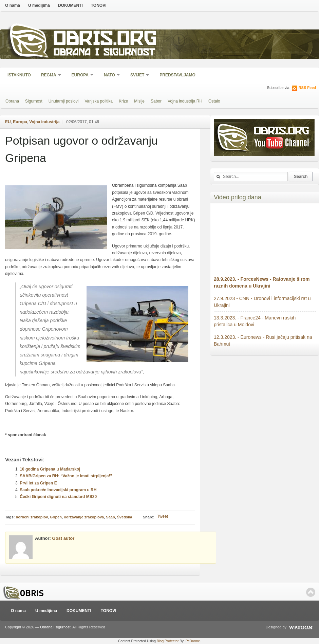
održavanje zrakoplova (84, 517)
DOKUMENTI (70, 5)
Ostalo (214, 101)
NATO (110, 76)
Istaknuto (19, 75)
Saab (110, 517)
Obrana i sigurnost (104, 53)
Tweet (163, 516)
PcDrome (193, 641)
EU (8, 122)
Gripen (56, 517)
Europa (80, 76)
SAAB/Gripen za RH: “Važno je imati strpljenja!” (66, 476)
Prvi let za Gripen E (38, 483)
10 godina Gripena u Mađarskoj (50, 469)
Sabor (156, 101)
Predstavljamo (177, 75)
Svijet (138, 76)
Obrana (12, 101)
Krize (123, 101)
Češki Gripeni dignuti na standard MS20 (58, 497)
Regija (49, 76)
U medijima (39, 5)
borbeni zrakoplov (32, 517)
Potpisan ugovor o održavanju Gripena (81, 149)
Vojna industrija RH (185, 101)
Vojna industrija (44, 122)
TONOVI (99, 5)
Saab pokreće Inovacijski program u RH (58, 490)
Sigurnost (34, 101)
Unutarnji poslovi (64, 101)
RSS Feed (307, 88)
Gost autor (63, 538)
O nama (13, 5)
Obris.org (105, 40)
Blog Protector (168, 641)
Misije (139, 101)
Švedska (125, 517)
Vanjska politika (99, 101)
